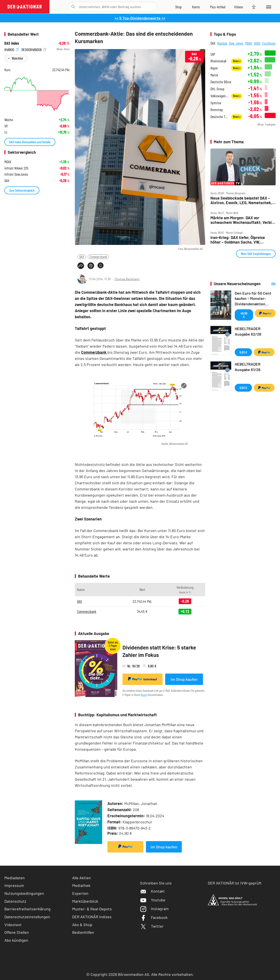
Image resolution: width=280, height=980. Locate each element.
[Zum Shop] (178, 7)
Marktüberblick (85, 901)
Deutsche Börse (221, 82)
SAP (213, 54)
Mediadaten (15, 878)
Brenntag (216, 110)
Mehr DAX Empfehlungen (256, 254)
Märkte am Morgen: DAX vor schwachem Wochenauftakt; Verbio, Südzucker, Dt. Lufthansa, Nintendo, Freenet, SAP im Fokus (243, 220)
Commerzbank (98, 257)
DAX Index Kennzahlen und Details (30, 142)
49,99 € (244, 315)
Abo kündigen (16, 940)
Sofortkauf (143, 679)
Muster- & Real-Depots (92, 909)
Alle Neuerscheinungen (269, 284)
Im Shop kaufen (184, 679)
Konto (144, 695)
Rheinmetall (218, 61)
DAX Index (12, 43)
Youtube (153, 900)
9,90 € (243, 352)
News (237, 61)
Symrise (216, 103)
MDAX (249, 43)
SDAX (257, 43)
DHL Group (217, 89)
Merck (214, 75)
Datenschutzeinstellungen (27, 917)
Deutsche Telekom (220, 117)
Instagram (154, 909)
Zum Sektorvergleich (22, 190)
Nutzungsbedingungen (24, 893)
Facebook (154, 917)
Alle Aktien (81, 878)
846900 (11, 49)
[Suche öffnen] (73, 7)
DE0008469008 (34, 49)
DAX (82, 257)
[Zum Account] (196, 7)
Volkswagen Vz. (220, 96)
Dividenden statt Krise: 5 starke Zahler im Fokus (159, 651)
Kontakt (152, 891)
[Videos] (239, 7)
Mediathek (81, 885)
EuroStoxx (269, 43)
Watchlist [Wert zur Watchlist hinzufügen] (17, 58)
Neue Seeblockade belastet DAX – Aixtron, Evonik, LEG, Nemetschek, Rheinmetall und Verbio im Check (241, 200)
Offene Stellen (17, 932)
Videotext (13, 925)
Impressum (14, 885)
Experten (80, 893)
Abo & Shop (82, 925)
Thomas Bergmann (127, 279)
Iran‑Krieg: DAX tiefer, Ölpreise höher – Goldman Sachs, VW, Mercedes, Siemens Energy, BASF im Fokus (242, 240)
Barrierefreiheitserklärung (27, 909)
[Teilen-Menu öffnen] (81, 266)
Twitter (152, 926)
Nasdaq (222, 43)
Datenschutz (15, 901)
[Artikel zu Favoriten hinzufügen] (101, 265)
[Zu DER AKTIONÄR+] (218, 7)
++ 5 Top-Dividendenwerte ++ (140, 18)
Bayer (214, 68)
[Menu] (268, 7)
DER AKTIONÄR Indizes (92, 917)
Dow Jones (236, 43)
